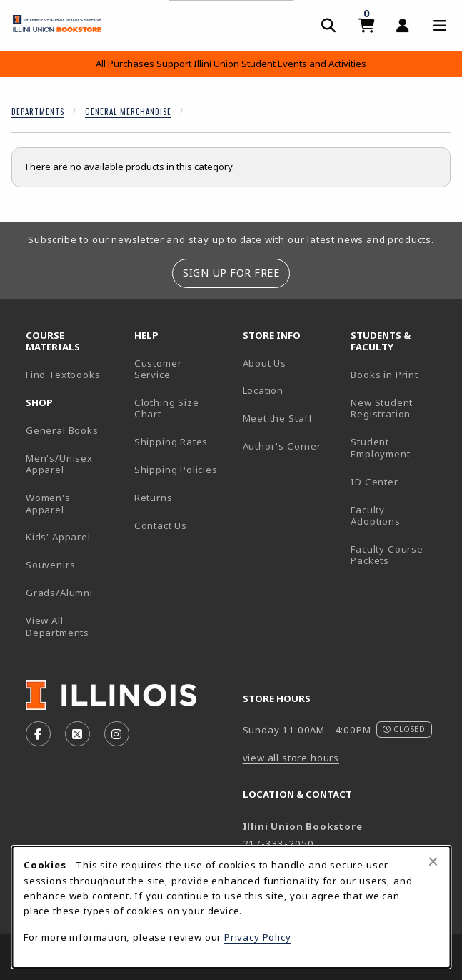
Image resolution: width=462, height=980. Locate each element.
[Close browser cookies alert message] (433, 861)
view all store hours (291, 758)
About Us (265, 363)
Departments (38, 112)
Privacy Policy (258, 937)
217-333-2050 (278, 843)
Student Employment (399, 448)
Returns (154, 498)
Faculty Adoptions (375, 516)
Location (263, 390)
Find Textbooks (63, 375)
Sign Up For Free (231, 273)
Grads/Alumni (59, 593)
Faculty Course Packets (387, 555)
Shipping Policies (176, 470)
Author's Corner (282, 446)
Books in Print (399, 374)
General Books (62, 430)
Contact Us (161, 525)
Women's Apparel (48, 504)
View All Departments (57, 627)
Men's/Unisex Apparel (59, 464)
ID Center (399, 481)
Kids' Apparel (58, 537)
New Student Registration (382, 409)
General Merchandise (128, 112)
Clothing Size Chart (167, 409)
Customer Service (158, 369)
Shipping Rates (171, 442)
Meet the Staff (278, 418)
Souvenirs (50, 565)
